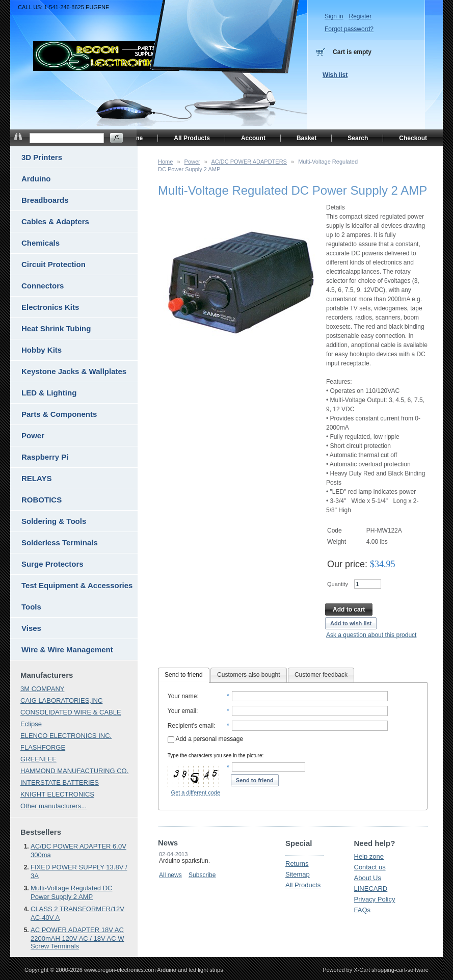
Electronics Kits (50, 307)
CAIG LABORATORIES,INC (61, 700)
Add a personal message (205, 739)
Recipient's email (191, 726)
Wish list (335, 75)
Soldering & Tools (54, 521)
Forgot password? (349, 29)
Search (358, 138)
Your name (182, 696)
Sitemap (298, 874)
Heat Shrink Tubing (56, 328)
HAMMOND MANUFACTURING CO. (74, 771)
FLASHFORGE (43, 747)
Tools (31, 607)
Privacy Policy (375, 899)
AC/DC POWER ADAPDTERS (249, 162)
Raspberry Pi (45, 457)
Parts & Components (59, 414)
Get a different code (196, 792)
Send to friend (184, 675)
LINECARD (371, 889)
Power (192, 162)
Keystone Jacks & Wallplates (74, 371)
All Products (303, 885)
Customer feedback (321, 675)
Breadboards (45, 200)
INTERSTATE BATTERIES (60, 783)
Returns (297, 864)
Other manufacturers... (54, 806)
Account (253, 138)
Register (360, 16)
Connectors (43, 286)
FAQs (363, 910)
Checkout (413, 138)
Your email (182, 711)
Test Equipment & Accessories (77, 585)
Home (165, 162)
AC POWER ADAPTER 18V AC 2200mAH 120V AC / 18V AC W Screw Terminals (77, 938)
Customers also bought (248, 675)
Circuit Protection (54, 264)
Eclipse (31, 724)
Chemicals (41, 243)
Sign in (334, 16)
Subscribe (202, 875)
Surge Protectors (52, 564)
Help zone (369, 856)
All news (170, 875)
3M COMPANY (42, 689)
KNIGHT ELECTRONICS (57, 794)
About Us (368, 878)
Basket (307, 138)
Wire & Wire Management (67, 650)
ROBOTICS (42, 500)
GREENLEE (38, 759)
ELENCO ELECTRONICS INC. (66, 736)
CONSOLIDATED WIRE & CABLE (71, 712)
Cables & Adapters (55, 221)
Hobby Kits (42, 350)
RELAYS (36, 478)
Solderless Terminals (60, 542)
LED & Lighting (49, 393)
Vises (31, 628)
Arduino (36, 179)
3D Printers (42, 157)
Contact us (370, 867)
